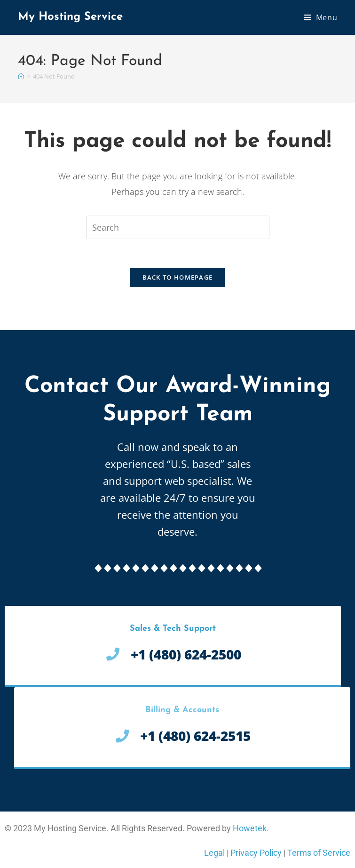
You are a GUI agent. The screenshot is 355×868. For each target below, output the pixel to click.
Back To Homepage (178, 277)
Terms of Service (319, 853)
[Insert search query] (178, 227)
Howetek (250, 828)
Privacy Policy (256, 853)
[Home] (21, 76)
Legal (214, 853)
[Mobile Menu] (321, 17)
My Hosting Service (70, 17)
